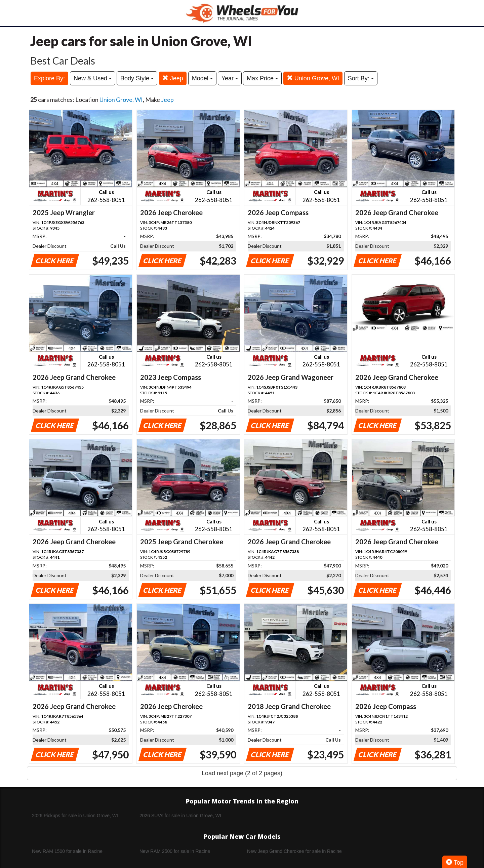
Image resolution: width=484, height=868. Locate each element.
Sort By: (361, 78)
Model (202, 78)
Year (230, 78)
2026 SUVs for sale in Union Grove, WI (180, 816)
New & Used (93, 78)
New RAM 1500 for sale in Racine (67, 851)
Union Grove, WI (313, 78)
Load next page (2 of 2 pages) (242, 773)
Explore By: (49, 78)
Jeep (173, 78)
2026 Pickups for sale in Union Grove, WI (75, 816)
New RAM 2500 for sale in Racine (175, 851)
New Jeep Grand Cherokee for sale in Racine (294, 851)
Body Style (137, 78)
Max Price (262, 78)
